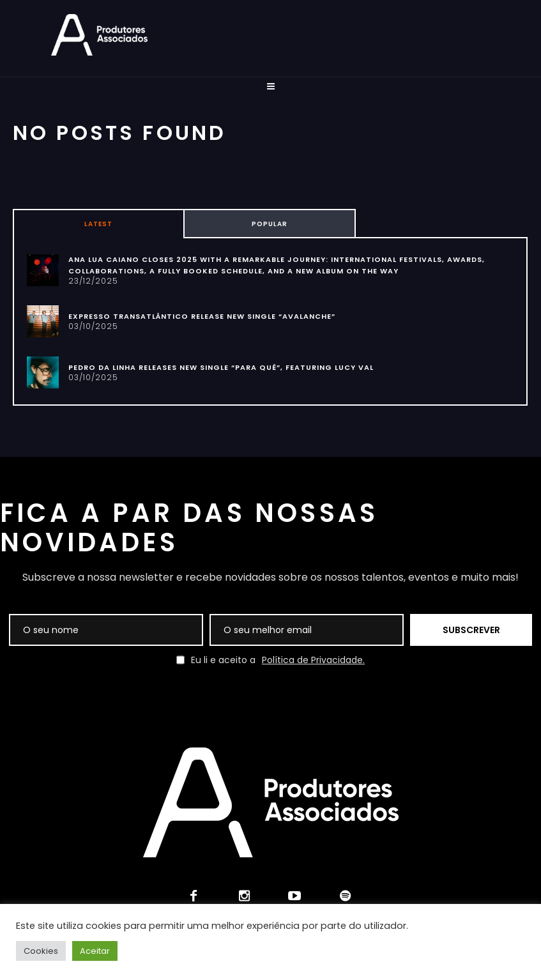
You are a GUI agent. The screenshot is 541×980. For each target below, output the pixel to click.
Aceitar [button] (95, 951)
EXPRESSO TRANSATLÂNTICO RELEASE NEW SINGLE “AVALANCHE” (202, 316)
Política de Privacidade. (313, 660)
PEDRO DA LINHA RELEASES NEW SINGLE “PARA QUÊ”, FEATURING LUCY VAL (221, 367)
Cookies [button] (41, 951)
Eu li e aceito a (270, 660)
